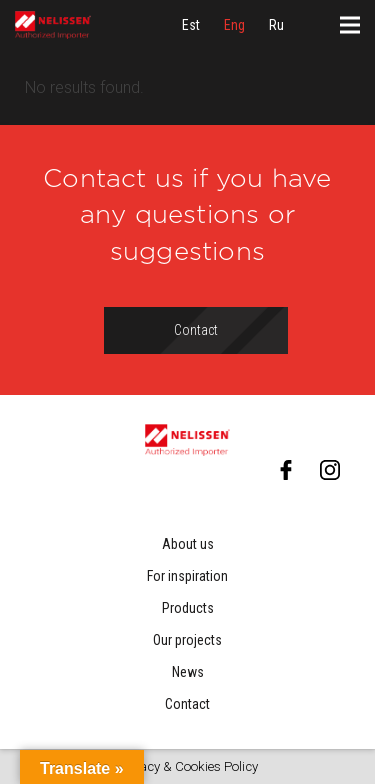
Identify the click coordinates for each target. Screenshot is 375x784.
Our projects (187, 640)
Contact (187, 704)
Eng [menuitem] (234, 25)
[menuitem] (191, 25)
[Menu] (350, 25)
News (188, 672)
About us (188, 544)
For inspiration (187, 576)
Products (188, 608)
